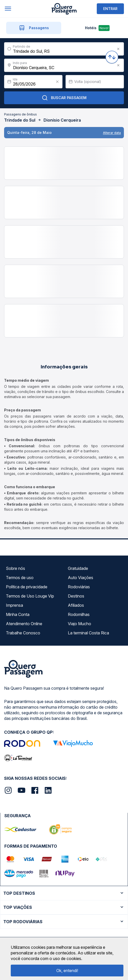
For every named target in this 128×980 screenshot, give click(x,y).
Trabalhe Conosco (23, 633)
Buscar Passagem (64, 98)
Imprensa (14, 605)
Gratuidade (78, 568)
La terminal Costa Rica (88, 633)
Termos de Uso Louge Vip (30, 596)
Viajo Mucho (79, 624)
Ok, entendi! (67, 971)
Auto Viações (81, 578)
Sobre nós (15, 568)
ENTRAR (110, 9)
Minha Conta (18, 614)
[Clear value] (57, 82)
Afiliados (76, 605)
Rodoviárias (79, 587)
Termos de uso (20, 578)
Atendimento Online (24, 624)
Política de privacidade (27, 587)
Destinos (76, 596)
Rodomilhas (79, 614)
